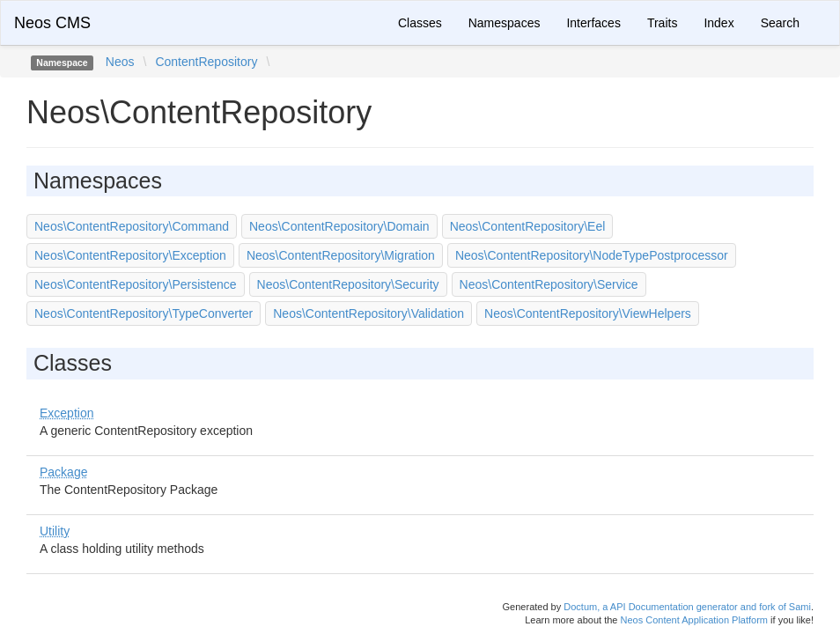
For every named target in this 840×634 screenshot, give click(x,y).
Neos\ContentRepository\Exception (130, 255)
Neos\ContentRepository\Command (132, 226)
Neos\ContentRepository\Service (549, 284)
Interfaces (593, 23)
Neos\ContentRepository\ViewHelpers (588, 313)
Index (718, 23)
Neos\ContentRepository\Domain (339, 226)
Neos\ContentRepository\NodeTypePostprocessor (592, 255)
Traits (662, 23)
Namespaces (505, 23)
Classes (420, 23)
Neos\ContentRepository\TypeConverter (144, 313)
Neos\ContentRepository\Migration (341, 255)
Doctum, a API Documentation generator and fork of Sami (687, 607)
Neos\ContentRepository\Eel (528, 226)
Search (780, 23)
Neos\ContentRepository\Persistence (136, 284)
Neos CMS (52, 23)
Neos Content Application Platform (694, 620)
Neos (120, 62)
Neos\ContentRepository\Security (348, 284)
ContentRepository (206, 62)
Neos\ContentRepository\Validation (368, 313)
